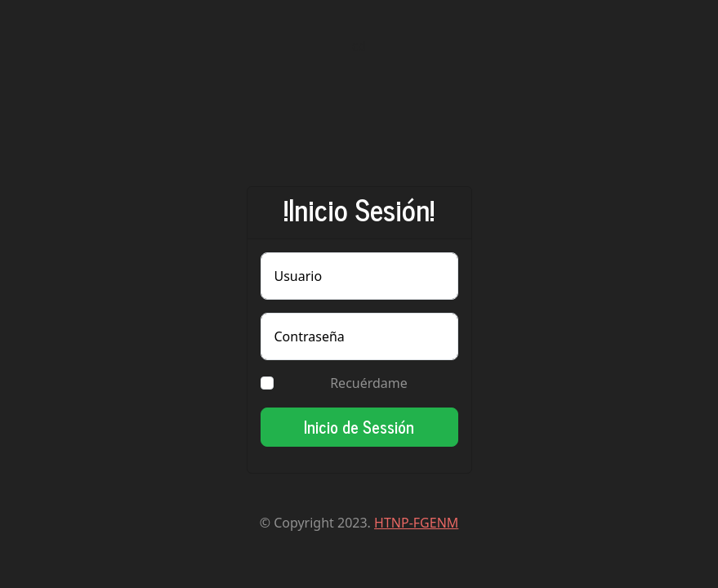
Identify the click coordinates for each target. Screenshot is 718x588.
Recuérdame (369, 383)
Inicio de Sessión (359, 427)
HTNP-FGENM (416, 523)
